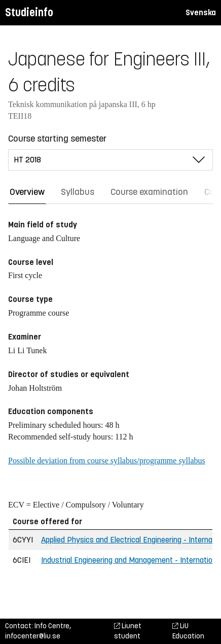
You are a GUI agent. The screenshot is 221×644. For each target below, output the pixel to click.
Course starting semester (57, 139)
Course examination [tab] (149, 192)
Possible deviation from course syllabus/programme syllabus (107, 461)
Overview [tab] (27, 192)
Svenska (201, 12)
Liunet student (128, 631)
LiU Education (188, 631)
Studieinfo (29, 12)
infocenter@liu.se (33, 636)
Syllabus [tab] (78, 192)
